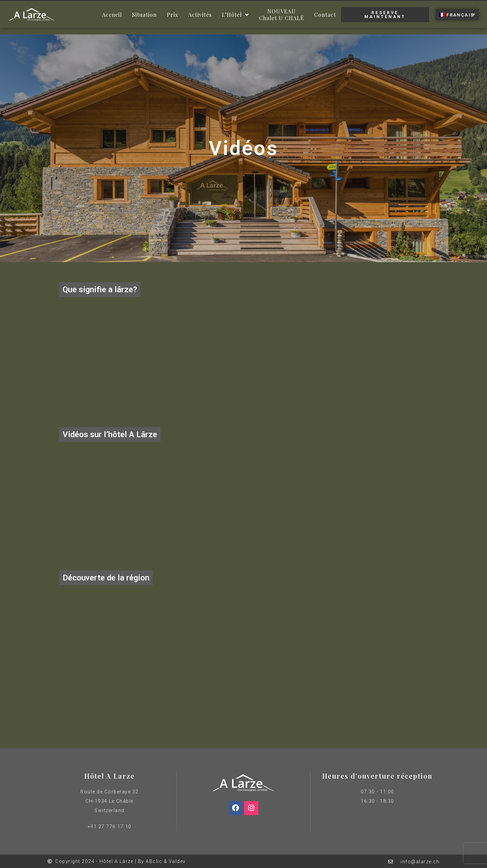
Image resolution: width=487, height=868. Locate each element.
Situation (144, 15)
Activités (200, 15)
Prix (172, 15)
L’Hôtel (235, 15)
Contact (325, 15)
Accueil (112, 15)
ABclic (154, 861)
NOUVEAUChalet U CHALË (282, 15)
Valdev (177, 861)
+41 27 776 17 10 (110, 826)
